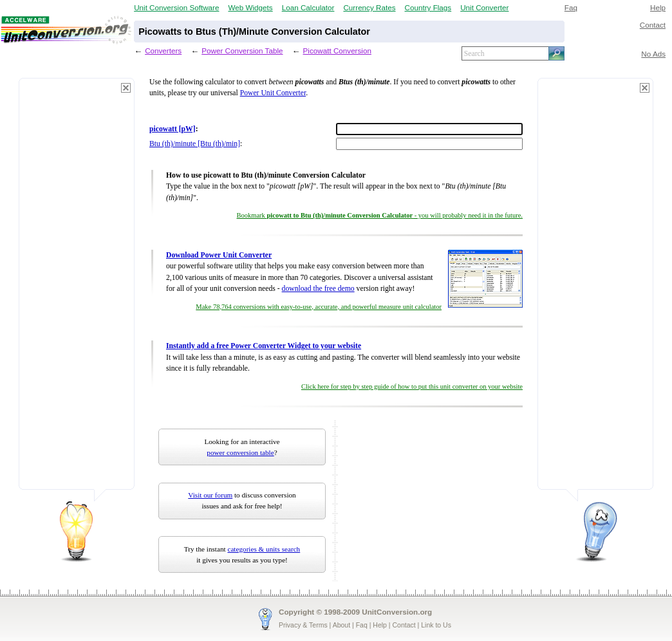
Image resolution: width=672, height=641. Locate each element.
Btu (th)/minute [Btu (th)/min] (195, 144)
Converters (163, 51)
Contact (653, 25)
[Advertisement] (77, 290)
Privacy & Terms (303, 625)
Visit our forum (210, 495)
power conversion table (240, 452)
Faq (571, 7)
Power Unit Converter (273, 93)
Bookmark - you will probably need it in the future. (380, 215)
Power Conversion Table (242, 51)
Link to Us (436, 625)
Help (658, 7)
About (341, 625)
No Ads (653, 54)
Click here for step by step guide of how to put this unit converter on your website (412, 386)
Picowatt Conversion (337, 51)
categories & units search (264, 549)
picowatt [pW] (173, 129)
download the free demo (318, 289)
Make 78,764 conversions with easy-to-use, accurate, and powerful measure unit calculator (319, 307)
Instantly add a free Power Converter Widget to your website (264, 346)
